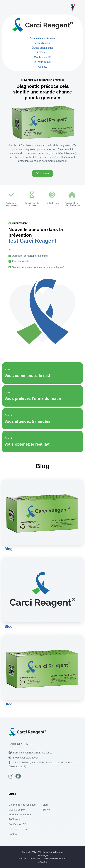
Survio (46, 810)
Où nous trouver (43, 62)
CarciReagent (42, 855)
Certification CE (42, 57)
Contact (42, 67)
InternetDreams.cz (58, 859)
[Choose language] (74, 10)
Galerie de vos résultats (42, 38)
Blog (8, 549)
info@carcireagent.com (26, 758)
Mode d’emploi (42, 43)
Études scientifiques (42, 48)
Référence (42, 53)
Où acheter (43, 173)
